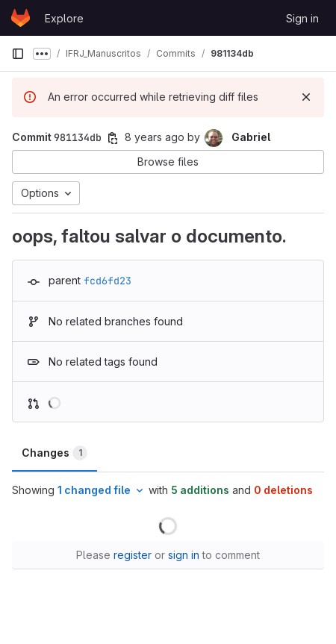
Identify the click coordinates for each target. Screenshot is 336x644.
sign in (184, 555)
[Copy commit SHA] (113, 138)
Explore (64, 18)
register (133, 555)
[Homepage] (21, 18)
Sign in (302, 18)
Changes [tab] (55, 453)
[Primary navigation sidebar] (18, 54)
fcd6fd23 (108, 281)
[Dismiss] (306, 97)
